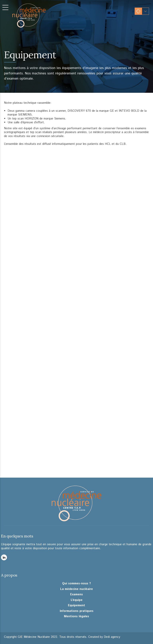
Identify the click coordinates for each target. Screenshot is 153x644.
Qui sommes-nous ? (76, 584)
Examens (76, 595)
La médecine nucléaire (76, 589)
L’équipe (77, 600)
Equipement (76, 605)
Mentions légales (76, 616)
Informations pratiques (77, 611)
